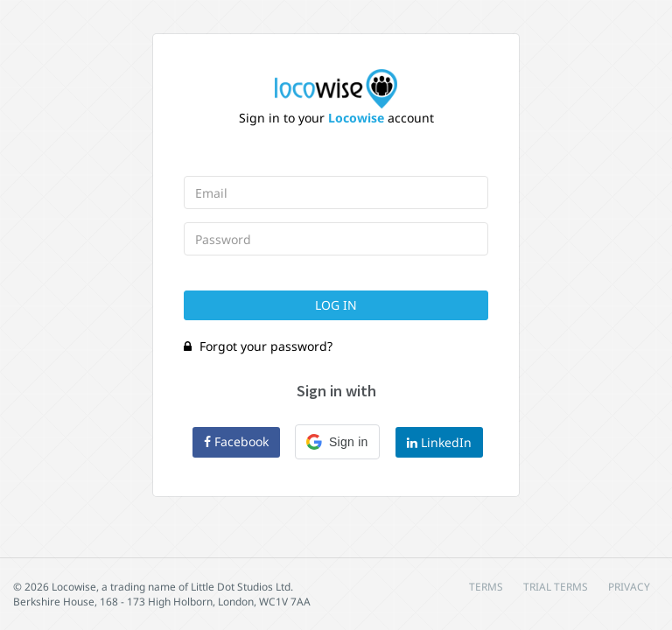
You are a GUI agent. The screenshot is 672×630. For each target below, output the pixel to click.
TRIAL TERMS (556, 586)
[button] (337, 442)
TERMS (486, 586)
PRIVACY (629, 586)
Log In (336, 305)
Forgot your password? (258, 346)
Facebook (236, 441)
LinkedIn (439, 442)
